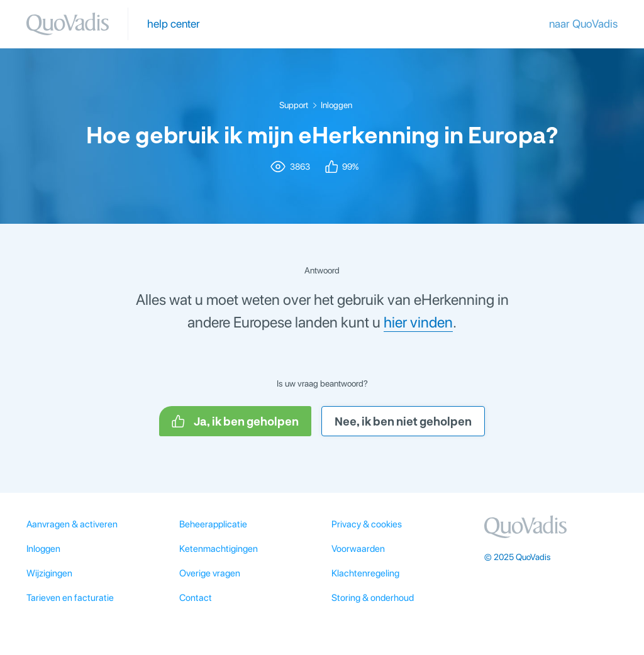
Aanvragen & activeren (72, 524)
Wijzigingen (49, 573)
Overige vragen (210, 573)
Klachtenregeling (365, 573)
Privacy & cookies (367, 524)
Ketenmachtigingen (219, 549)
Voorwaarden (358, 549)
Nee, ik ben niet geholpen (403, 421)
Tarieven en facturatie (70, 598)
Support (294, 105)
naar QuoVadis (583, 24)
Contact (196, 598)
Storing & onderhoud (373, 598)
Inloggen (336, 105)
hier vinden (418, 322)
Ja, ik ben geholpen (235, 421)
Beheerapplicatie (213, 524)
